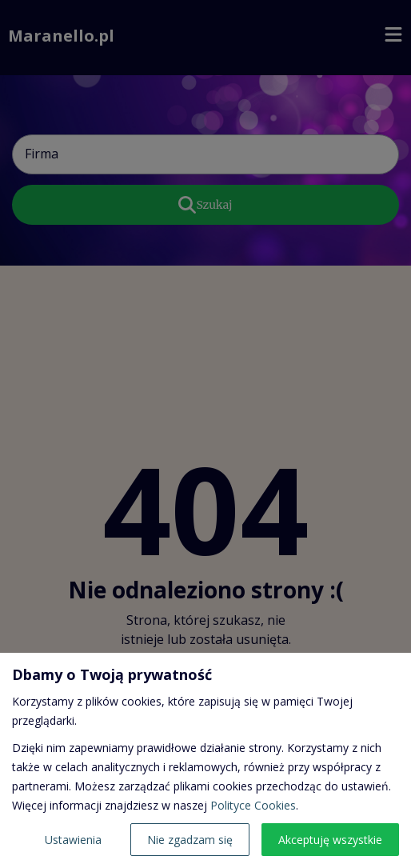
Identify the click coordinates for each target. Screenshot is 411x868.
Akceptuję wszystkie (330, 840)
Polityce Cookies (253, 805)
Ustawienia (73, 840)
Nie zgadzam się (190, 840)
